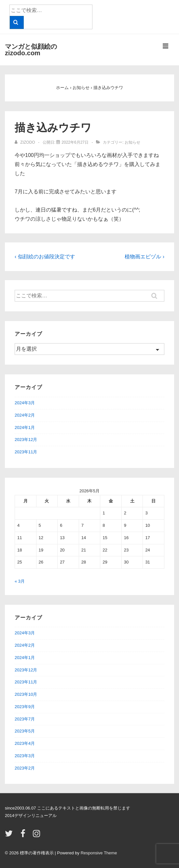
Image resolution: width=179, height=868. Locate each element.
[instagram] (37, 836)
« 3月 (20, 581)
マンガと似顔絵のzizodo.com (31, 50)
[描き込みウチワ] (75, 142)
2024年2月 (25, 415)
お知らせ (132, 142)
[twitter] (10, 836)
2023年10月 (26, 694)
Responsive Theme (99, 853)
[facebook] (24, 836)
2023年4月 (25, 743)
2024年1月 (25, 428)
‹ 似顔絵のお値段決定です (45, 257)
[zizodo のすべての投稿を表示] (25, 142)
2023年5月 (25, 731)
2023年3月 (25, 756)
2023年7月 (25, 719)
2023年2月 (25, 768)
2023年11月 (26, 452)
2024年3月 (25, 403)
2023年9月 (25, 707)
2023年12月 (26, 440)
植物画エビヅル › (145, 257)
